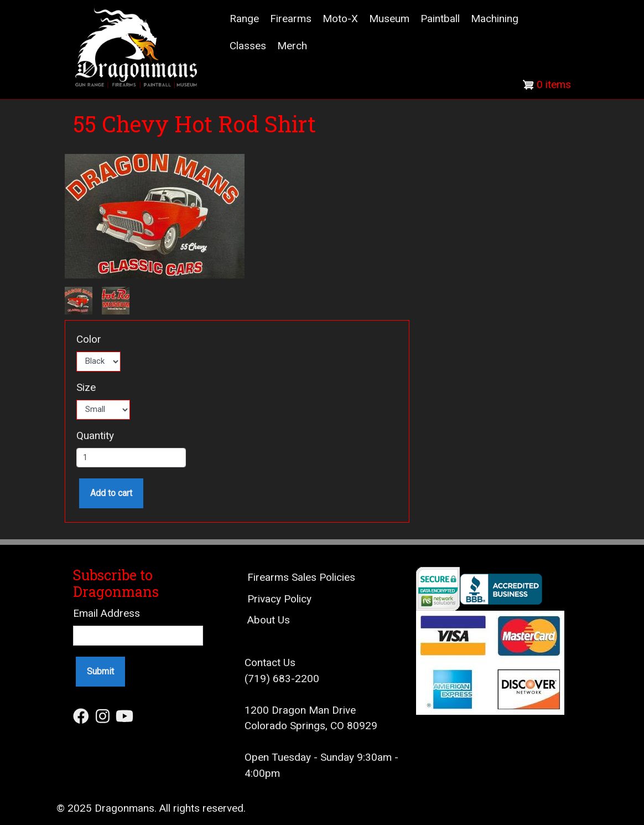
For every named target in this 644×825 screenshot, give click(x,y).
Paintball (440, 19)
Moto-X (340, 19)
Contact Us (270, 662)
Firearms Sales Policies (301, 577)
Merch (292, 46)
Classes (248, 46)
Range (244, 19)
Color (89, 339)
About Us (269, 620)
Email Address (107, 613)
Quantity (95, 435)
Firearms (291, 19)
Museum (389, 19)
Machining (495, 19)
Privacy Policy (279, 599)
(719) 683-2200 (282, 679)
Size (86, 387)
